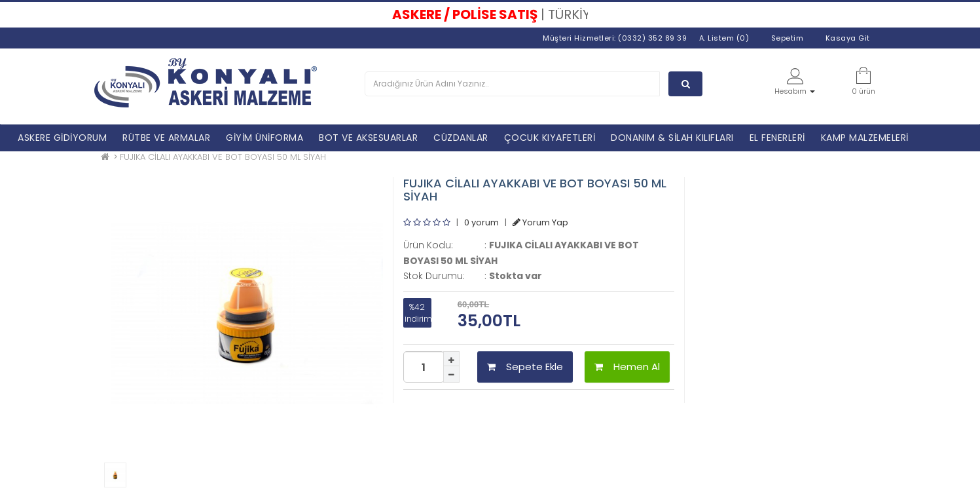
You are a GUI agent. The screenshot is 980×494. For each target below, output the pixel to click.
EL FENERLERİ (777, 138)
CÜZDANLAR (461, 138)
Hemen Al (627, 367)
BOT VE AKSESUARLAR (368, 138)
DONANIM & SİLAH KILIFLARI (672, 138)
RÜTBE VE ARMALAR (166, 138)
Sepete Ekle (525, 367)
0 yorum (481, 222)
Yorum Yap (540, 222)
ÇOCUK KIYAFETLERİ (550, 138)
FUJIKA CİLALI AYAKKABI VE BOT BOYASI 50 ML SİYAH (223, 157)
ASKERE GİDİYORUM (62, 138)
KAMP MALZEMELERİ (865, 138)
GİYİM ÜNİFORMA (264, 138)
